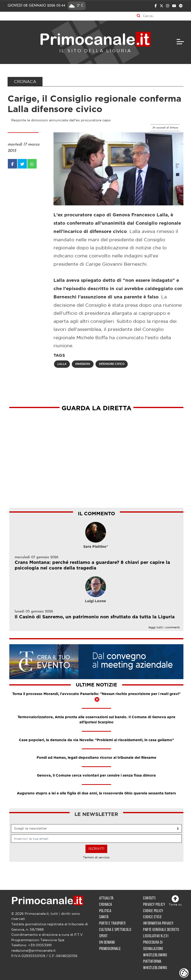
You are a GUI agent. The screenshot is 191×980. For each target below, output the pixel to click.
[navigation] (180, 42)
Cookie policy (153, 911)
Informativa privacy (158, 923)
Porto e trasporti (112, 923)
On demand (107, 943)
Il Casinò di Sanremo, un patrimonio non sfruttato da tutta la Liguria (95, 617)
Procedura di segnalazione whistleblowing (155, 949)
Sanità (104, 917)
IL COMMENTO (96, 514)
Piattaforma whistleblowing (155, 965)
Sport (103, 936)
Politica (105, 911)
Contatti (149, 898)
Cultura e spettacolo (115, 930)
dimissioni (83, 364)
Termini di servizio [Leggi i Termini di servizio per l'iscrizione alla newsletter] (96, 857)
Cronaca (106, 905)
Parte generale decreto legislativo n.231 (161, 933)
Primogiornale (110, 949)
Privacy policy (154, 905)
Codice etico (152, 917)
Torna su (175, 901)
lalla (62, 364)
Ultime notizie (96, 685)
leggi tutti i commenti (164, 627)
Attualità (106, 898)
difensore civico (112, 364)
